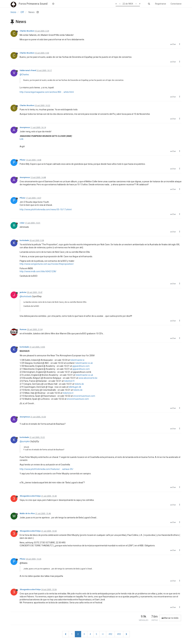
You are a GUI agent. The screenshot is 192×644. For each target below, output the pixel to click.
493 (119, 634)
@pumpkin (25, 441)
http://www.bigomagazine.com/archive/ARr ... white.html (47, 92)
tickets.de (79, 384)
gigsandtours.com (81, 366)
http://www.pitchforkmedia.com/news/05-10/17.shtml (46, 209)
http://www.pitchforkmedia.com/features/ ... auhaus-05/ (46, 469)
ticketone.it (68, 393)
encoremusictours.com (84, 396)
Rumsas (23, 329)
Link (22, 139)
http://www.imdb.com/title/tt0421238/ (38, 271)
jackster (23, 292)
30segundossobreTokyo (30, 496)
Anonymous (25, 127)
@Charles (24, 75)
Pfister (22, 160)
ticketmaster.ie (77, 360)
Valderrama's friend (28, 70)
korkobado (24, 240)
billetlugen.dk (75, 387)
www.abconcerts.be (88, 378)
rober (22, 223)
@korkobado (26, 296)
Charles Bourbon (27, 31)
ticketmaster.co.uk (84, 363)
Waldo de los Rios (27, 514)
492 (110, 634)
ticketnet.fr (69, 381)
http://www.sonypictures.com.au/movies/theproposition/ (47, 264)
